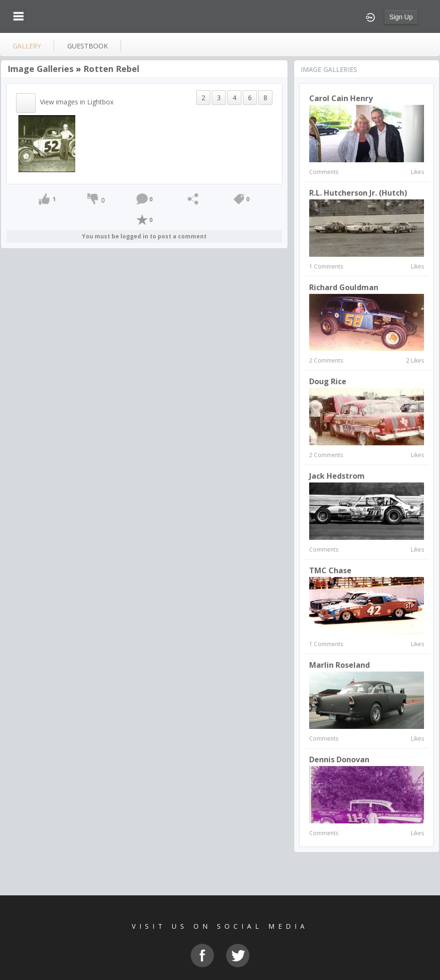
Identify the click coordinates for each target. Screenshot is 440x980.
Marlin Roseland (340, 665)
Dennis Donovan (339, 759)
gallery (27, 46)
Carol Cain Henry (341, 98)
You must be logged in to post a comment (144, 236)
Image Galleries (40, 69)
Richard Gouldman (344, 287)
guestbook (88, 46)
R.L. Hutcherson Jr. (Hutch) (358, 193)
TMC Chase (330, 570)
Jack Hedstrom (337, 476)
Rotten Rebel (111, 69)
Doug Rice (328, 381)
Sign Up (401, 17)
